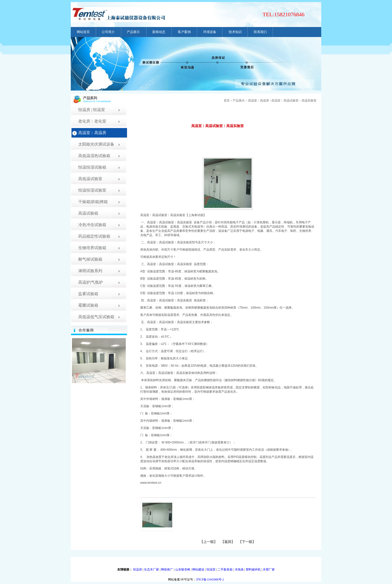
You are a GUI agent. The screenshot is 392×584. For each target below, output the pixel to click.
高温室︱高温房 (92, 133)
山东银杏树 (183, 569)
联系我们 (260, 32)
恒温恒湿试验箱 (92, 167)
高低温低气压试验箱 (96, 317)
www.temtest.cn (151, 483)
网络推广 (167, 569)
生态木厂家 (151, 569)
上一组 (208, 542)
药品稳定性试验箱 (94, 236)
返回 (228, 542)
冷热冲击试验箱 (92, 225)
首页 (227, 101)
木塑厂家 (269, 569)
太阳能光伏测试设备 (96, 144)
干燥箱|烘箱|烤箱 (93, 202)
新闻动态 (159, 32)
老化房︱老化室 (92, 121)
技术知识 (235, 32)
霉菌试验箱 (88, 305)
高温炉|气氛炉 (91, 282)
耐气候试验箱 (90, 259)
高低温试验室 (90, 179)
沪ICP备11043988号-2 (210, 579)
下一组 (247, 542)
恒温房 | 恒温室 (92, 110)
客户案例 (184, 32)
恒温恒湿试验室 (92, 190)
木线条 (239, 569)
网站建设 (198, 569)
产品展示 (133, 32)
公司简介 (108, 32)
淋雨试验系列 (90, 271)
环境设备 (210, 32)
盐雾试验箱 (88, 294)
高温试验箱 (88, 213)
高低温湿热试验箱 (94, 156)
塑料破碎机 (253, 569)
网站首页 (83, 32)
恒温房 (137, 569)
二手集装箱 (225, 569)
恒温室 (211, 569)
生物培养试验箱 (92, 248)
